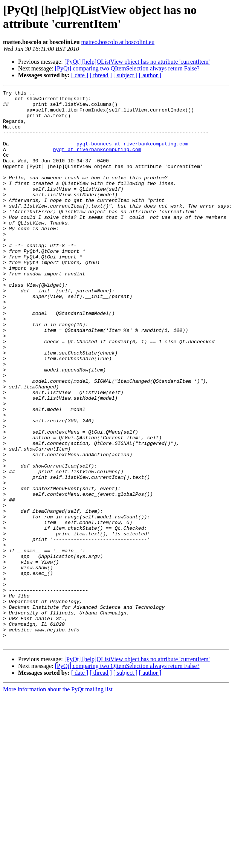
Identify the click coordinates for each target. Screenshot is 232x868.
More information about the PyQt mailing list (58, 800)
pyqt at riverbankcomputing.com (97, 162)
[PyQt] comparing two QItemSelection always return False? (127, 68)
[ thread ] (101, 75)
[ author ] (150, 75)
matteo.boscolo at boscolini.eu (118, 42)
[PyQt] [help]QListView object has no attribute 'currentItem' (137, 62)
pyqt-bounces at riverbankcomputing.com (132, 155)
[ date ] (80, 75)
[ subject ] (125, 75)
